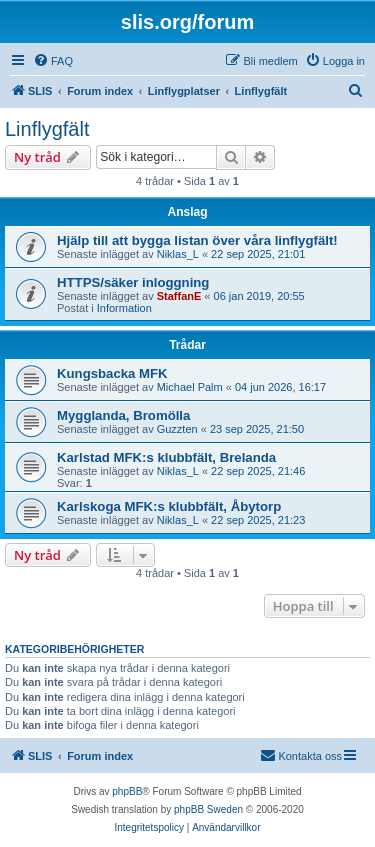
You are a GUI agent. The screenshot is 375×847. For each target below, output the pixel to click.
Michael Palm (190, 387)
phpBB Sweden (208, 809)
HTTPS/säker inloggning (133, 282)
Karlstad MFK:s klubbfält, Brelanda (166, 457)
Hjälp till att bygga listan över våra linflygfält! (197, 240)
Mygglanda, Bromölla (123, 415)
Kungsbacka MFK (112, 373)
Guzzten (177, 429)
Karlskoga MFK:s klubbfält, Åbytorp (169, 506)
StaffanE (179, 296)
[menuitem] (53, 61)
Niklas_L (178, 254)
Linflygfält (47, 129)
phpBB (127, 791)
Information (124, 308)
